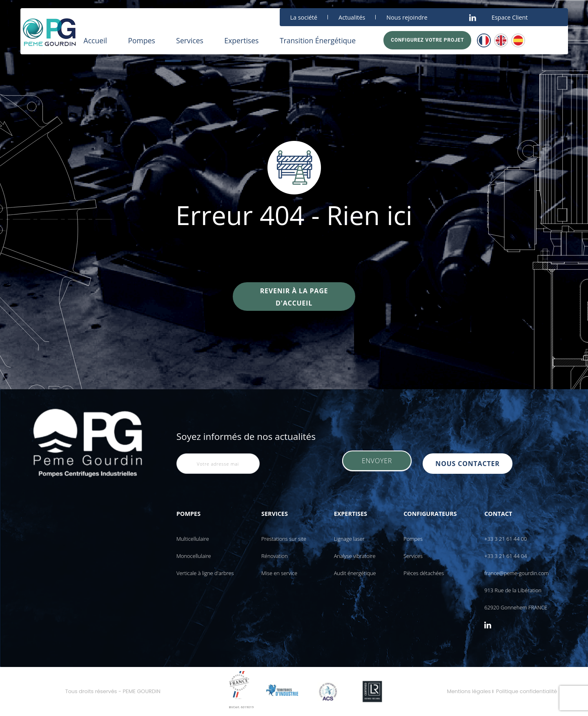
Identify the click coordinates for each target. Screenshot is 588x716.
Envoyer (377, 464)
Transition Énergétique (318, 40)
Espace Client (510, 17)
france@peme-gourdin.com (516, 573)
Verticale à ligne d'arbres (205, 573)
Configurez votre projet (427, 40)
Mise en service (279, 573)
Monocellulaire (194, 556)
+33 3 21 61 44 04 (506, 556)
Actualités (352, 17)
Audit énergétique (355, 573)
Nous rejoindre (407, 17)
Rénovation (275, 556)
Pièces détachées (424, 573)
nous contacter (470, 464)
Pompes (141, 40)
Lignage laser (349, 539)
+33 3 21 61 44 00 (506, 539)
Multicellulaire (193, 539)
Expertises (241, 40)
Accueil (96, 40)
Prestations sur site (284, 539)
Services (190, 40)
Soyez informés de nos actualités (246, 436)
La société (304, 17)
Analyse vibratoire (355, 556)
